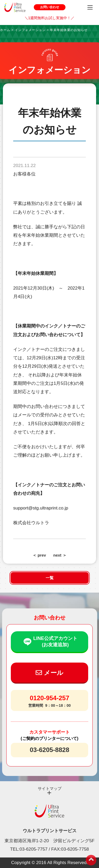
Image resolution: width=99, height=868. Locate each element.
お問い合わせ (50, 7)
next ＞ (60, 555)
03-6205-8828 (49, 750)
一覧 (50, 578)
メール (49, 673)
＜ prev (39, 555)
